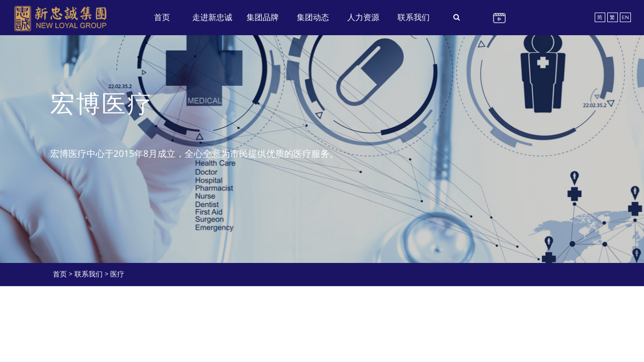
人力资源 (363, 17)
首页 (162, 17)
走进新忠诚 (212, 17)
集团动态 (313, 17)
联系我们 (414, 17)
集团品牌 (263, 17)
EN (626, 17)
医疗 (117, 274)
